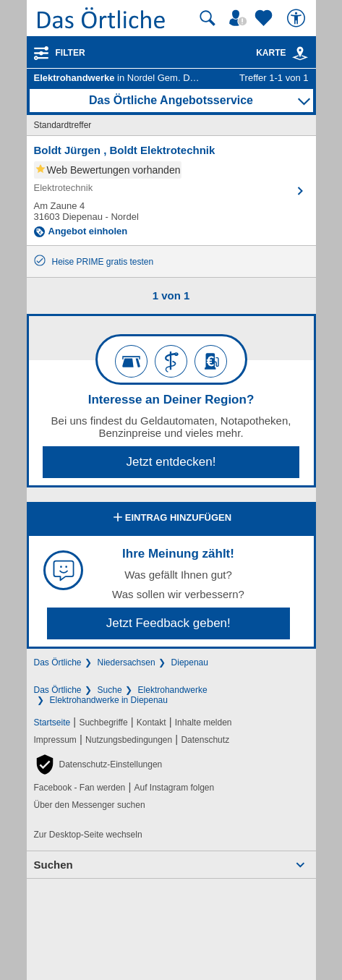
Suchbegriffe (103, 723)
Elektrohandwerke (173, 690)
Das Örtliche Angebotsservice (171, 100)
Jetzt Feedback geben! (168, 623)
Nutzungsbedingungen (129, 740)
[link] (300, 54)
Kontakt (151, 723)
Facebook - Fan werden (80, 788)
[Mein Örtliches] (240, 18)
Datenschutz (205, 740)
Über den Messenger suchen (90, 805)
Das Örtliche (58, 662)
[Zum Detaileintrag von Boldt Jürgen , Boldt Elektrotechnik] (171, 191)
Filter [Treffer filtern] (70, 53)
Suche (110, 690)
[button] (98, 764)
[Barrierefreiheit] (298, 18)
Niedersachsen (127, 662)
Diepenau (190, 662)
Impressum (55, 740)
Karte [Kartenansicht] (282, 53)
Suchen (54, 865)
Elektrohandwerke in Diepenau (109, 700)
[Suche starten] (208, 18)
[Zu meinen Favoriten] (265, 18)
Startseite (52, 723)
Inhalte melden (204, 723)
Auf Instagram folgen (174, 788)
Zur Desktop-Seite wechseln (88, 835)
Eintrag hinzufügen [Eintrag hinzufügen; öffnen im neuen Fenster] (171, 519)
